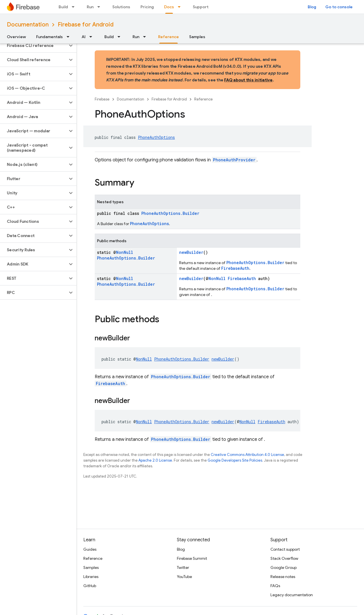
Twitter (183, 567)
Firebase (102, 99)
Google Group (284, 567)
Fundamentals (49, 37)
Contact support (285, 549)
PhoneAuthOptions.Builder (170, 213)
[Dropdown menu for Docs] (181, 7)
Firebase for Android (86, 25)
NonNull (125, 252)
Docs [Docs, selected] (169, 7)
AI (84, 37)
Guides (90, 549)
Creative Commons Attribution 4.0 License (247, 455)
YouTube (184, 577)
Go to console (339, 7)
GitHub (90, 586)
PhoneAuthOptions (156, 137)
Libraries (91, 577)
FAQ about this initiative (248, 80)
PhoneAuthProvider (234, 160)
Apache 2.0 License (155, 460)
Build (63, 7)
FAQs (275, 586)
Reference (203, 99)
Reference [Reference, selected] (168, 37)
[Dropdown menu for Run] (100, 7)
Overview (16, 37)
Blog (312, 7)
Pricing (147, 7)
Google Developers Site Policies (235, 460)
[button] (34, 46)
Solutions (121, 7)
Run (90, 7)
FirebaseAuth (235, 268)
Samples (197, 37)
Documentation (28, 25)
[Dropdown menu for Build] (75, 7)
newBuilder (191, 252)
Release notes (283, 577)
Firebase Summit (192, 558)
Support (201, 7)
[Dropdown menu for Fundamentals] (70, 37)
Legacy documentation (292, 595)
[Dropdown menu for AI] (92, 37)
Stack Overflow (284, 558)
